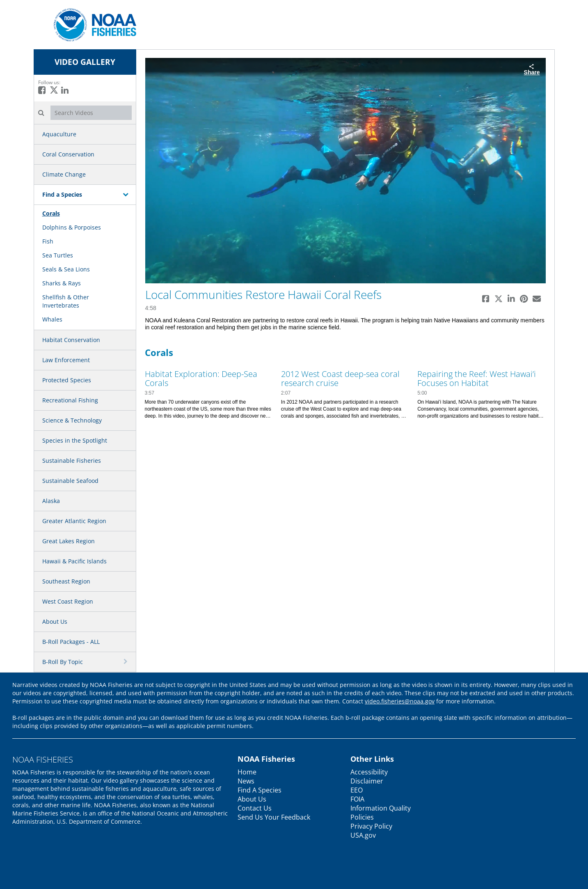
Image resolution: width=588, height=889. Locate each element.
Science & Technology (72, 420)
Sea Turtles (58, 255)
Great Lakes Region (69, 541)
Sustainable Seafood (70, 481)
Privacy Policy (371, 826)
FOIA (357, 799)
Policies (362, 817)
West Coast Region (68, 601)
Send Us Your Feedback (274, 817)
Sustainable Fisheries (72, 461)
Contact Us (255, 808)
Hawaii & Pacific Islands (74, 561)
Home (247, 772)
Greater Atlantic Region (74, 521)
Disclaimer (367, 781)
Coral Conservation (68, 154)
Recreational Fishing (70, 400)
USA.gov (363, 835)
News (246, 781)
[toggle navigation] (126, 194)
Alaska (51, 501)
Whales (52, 319)
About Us (55, 621)
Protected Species (67, 380)
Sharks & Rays (62, 283)
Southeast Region (66, 581)
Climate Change (64, 174)
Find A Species (260, 790)
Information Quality (381, 808)
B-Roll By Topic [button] (63, 662)
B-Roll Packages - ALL (71, 642)
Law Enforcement (66, 360)
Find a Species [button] (62, 194)
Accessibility (369, 772)
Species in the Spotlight (75, 440)
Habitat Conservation (71, 340)
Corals (51, 213)
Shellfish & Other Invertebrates (66, 301)
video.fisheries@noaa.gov (400, 701)
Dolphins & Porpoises (72, 227)
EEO (357, 790)
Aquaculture (59, 134)
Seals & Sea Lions (66, 269)
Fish (48, 241)
